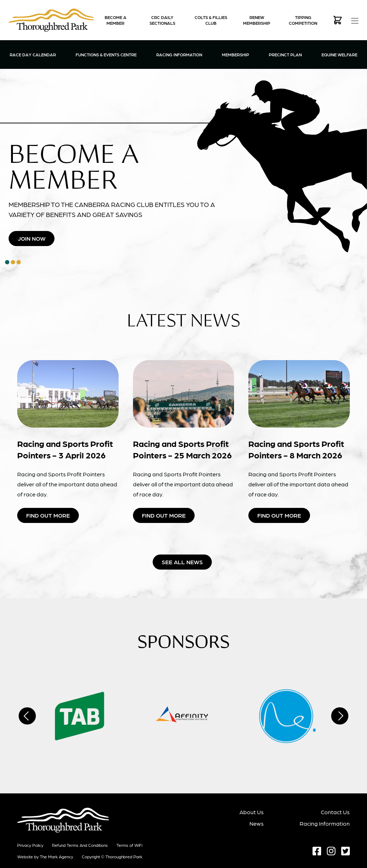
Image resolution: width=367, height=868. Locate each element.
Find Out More (48, 515)
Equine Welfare (339, 55)
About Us (252, 812)
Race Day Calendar (33, 55)
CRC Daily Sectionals (162, 20)
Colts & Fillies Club (211, 20)
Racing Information (179, 54)
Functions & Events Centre (106, 54)
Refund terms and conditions (80, 845)
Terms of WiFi (129, 845)
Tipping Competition (303, 20)
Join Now (32, 238)
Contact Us (335, 812)
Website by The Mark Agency (45, 857)
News (257, 823)
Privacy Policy (30, 845)
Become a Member (116, 20)
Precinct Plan (285, 55)
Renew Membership (257, 20)
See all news (182, 562)
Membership (235, 54)
